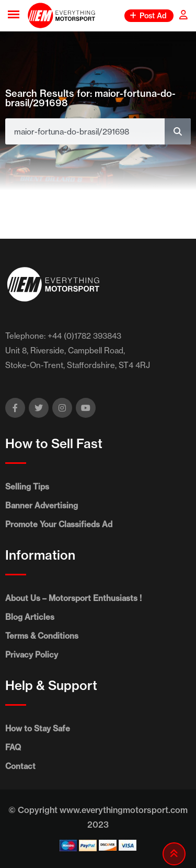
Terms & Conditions (42, 636)
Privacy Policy (32, 655)
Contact (20, 766)
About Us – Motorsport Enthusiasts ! (73, 598)
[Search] (178, 131)
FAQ (13, 747)
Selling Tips (27, 487)
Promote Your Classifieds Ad (59, 524)
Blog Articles (30, 617)
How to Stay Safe (38, 728)
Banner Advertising (42, 505)
